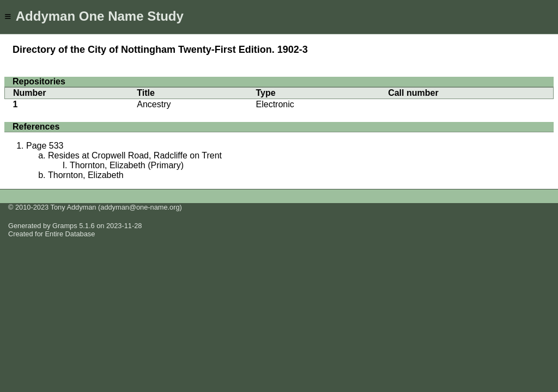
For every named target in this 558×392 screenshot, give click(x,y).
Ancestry (154, 104)
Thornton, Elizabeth (86, 175)
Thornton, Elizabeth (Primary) (127, 165)
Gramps (65, 226)
